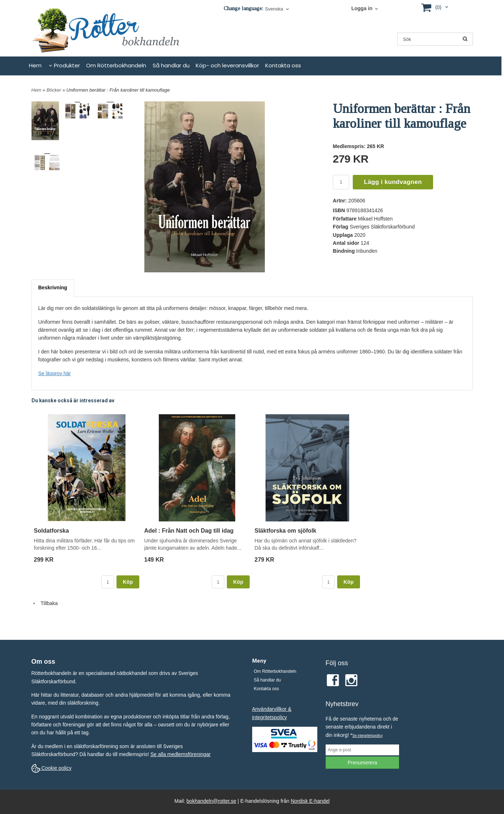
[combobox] (278, 9)
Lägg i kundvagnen (393, 182)
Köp (128, 582)
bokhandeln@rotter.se (211, 801)
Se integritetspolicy (368, 736)
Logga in (362, 8)
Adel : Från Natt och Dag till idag (189, 531)
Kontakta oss (283, 65)
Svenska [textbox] (274, 9)
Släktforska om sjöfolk (286, 531)
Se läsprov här (55, 373)
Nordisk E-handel (310, 801)
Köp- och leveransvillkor (227, 65)
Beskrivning (53, 288)
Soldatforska (52, 531)
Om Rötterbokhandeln (116, 65)
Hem (35, 65)
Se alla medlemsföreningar (181, 754)
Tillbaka (45, 603)
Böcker (54, 90)
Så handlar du (171, 65)
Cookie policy (52, 768)
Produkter (67, 65)
